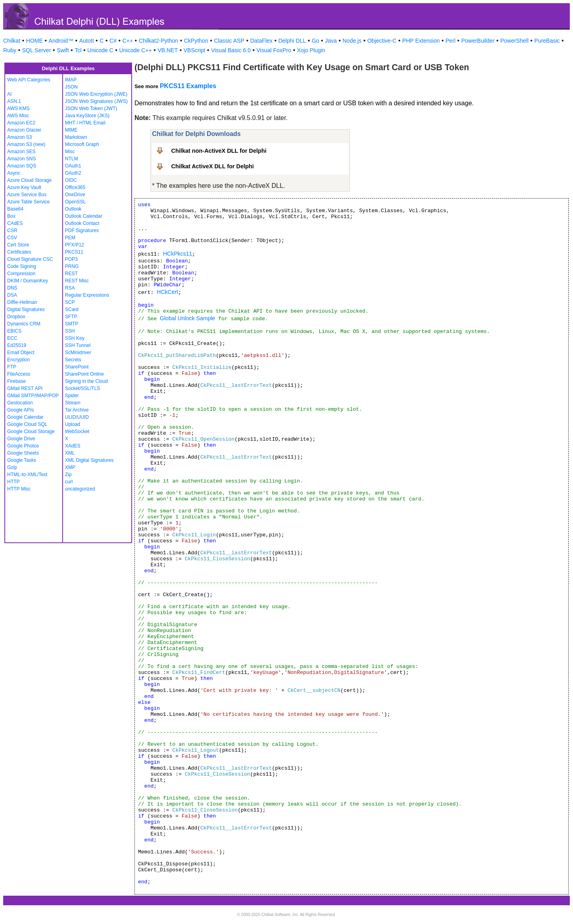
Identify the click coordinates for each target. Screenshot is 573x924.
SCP (70, 302)
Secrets (73, 360)
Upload (73, 424)
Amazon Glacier (24, 130)
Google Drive (21, 439)
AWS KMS (18, 108)
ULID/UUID (77, 417)
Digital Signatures (26, 309)
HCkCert (168, 292)
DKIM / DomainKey (28, 281)
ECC (12, 338)
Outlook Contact (82, 223)
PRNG (72, 266)
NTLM (72, 159)
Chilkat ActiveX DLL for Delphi (212, 166)
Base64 (15, 209)
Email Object (21, 353)
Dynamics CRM (24, 324)
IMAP (71, 80)
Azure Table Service (29, 202)
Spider (72, 396)
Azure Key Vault (24, 187)
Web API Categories (29, 80)
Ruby (10, 50)
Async (14, 173)
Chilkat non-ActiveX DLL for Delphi (219, 151)
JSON (71, 87)
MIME (71, 130)
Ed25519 (17, 345)
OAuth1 (73, 166)
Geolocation (20, 403)
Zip (68, 475)
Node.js (352, 41)
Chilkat (12, 41)
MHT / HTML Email (85, 123)
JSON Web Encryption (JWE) (96, 94)
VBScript (194, 50)
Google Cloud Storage (31, 431)
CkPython (196, 41)
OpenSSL (75, 202)
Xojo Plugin (311, 50)
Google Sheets (23, 453)
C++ (128, 41)
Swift (63, 50)
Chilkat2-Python (159, 41)
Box (11, 216)
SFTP (71, 317)
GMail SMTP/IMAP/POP (33, 396)
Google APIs (21, 410)
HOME (34, 41)
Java (331, 41)
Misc (70, 152)
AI (9, 94)
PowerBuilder (478, 41)
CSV (12, 238)
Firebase (17, 381)
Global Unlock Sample (188, 318)
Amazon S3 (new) (26, 144)
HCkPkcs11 (177, 254)
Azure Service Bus (27, 195)
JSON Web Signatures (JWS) (96, 101)
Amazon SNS (22, 159)
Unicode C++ (136, 50)
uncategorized (80, 489)
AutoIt (87, 41)
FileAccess (19, 374)
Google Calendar (25, 417)
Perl (451, 41)
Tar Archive (77, 410)
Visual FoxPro (274, 50)
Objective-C (382, 41)
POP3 (71, 259)
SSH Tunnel (78, 345)
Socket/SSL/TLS (83, 388)
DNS (12, 288)
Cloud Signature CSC (30, 259)
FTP (12, 367)
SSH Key (75, 338)
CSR (12, 231)
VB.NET (168, 50)
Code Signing (22, 266)
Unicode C (100, 50)
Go (315, 41)
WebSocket (77, 431)
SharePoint (77, 367)
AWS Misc (18, 116)
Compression (21, 274)
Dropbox (16, 317)
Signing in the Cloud (86, 381)
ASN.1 (14, 101)
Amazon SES (21, 152)
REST (71, 274)
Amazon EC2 (21, 123)
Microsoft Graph (82, 144)
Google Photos (23, 446)
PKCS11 (74, 252)
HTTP (13, 482)
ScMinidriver (78, 353)
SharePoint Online (84, 374)
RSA (70, 288)
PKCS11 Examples (188, 86)
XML (70, 453)
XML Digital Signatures (89, 460)
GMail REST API (25, 388)
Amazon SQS (22, 166)
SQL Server (37, 50)
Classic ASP (229, 41)
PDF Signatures (82, 231)
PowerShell (515, 41)
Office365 (75, 187)
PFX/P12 (75, 245)
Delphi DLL (292, 41)
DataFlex (261, 41)
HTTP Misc (19, 489)
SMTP (72, 324)
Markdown (76, 137)
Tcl (78, 50)
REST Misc (77, 281)
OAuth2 (73, 173)
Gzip (12, 467)
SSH (70, 331)
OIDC (71, 180)
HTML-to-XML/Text (27, 475)
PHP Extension (421, 41)
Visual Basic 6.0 (231, 50)
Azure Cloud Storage (29, 180)
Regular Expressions (87, 295)
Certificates (19, 252)
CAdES (15, 223)
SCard (72, 309)
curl (69, 482)
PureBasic (547, 41)
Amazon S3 (20, 137)
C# (113, 41)
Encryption (19, 360)
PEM (70, 238)
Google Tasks (22, 460)
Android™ (61, 41)
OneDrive (75, 195)
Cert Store (18, 245)
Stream (73, 403)
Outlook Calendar (84, 216)
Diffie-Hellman (22, 302)
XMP (70, 467)
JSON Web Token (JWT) (91, 108)
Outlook (73, 209)
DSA (12, 295)
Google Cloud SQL (27, 424)
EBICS (14, 331)
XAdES (73, 446)
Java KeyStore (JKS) (87, 116)
